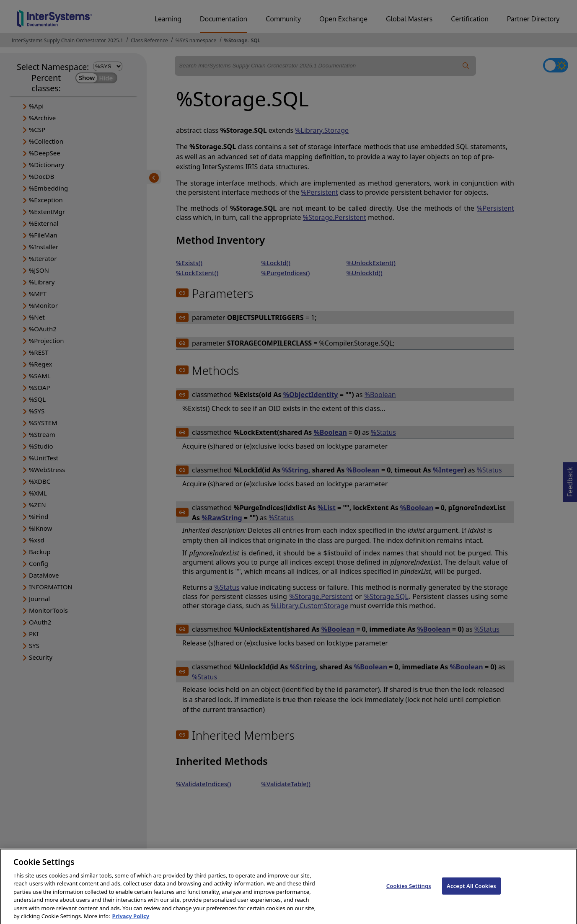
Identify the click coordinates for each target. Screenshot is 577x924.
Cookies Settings (409, 891)
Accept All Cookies (471, 891)
